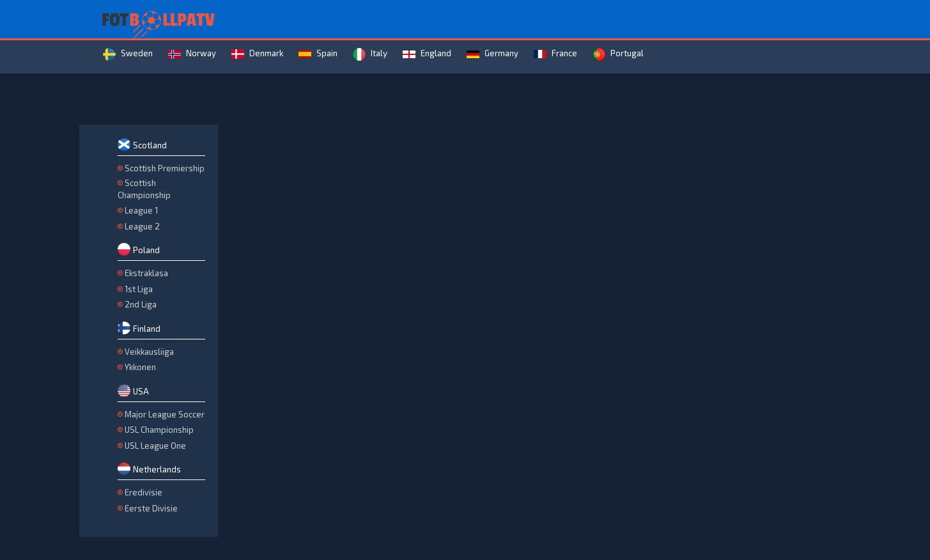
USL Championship (159, 430)
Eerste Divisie (151, 508)
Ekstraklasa (146, 273)
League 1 (141, 210)
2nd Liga (141, 304)
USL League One (155, 446)
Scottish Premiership (165, 168)
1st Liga (139, 289)
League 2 (142, 226)
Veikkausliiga (149, 352)
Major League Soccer (165, 414)
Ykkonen (140, 367)
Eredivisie (143, 492)
